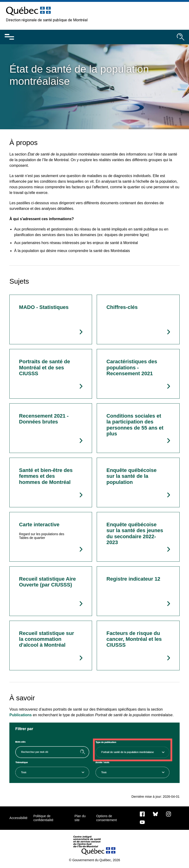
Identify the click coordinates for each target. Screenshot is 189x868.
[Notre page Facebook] (142, 814)
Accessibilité (18, 818)
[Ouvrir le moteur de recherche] (181, 37)
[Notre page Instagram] (169, 814)
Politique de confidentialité (43, 818)
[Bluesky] (155, 814)
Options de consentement (107, 818)
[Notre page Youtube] (142, 822)
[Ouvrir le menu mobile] (9, 37)
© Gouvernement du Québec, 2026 (94, 860)
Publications (20, 715)
